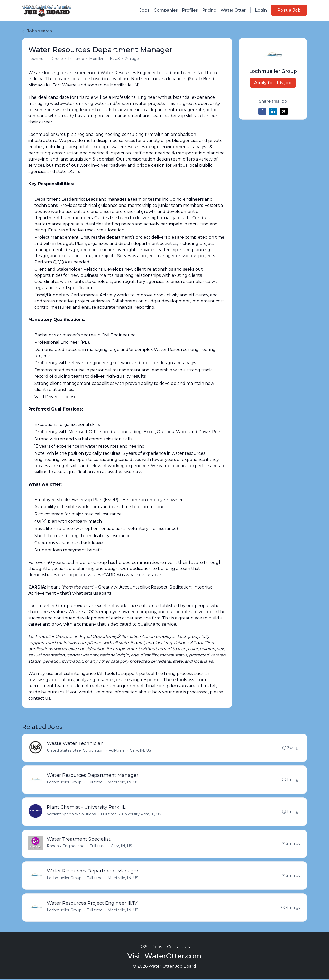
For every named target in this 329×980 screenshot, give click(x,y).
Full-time (76, 59)
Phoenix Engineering (66, 847)
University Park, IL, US (141, 815)
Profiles (190, 10)
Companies (166, 10)
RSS (143, 948)
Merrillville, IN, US (104, 59)
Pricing (209, 10)
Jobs (145, 10)
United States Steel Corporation (75, 750)
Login (261, 10)
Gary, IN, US (140, 750)
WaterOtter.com (173, 957)
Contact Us (178, 948)
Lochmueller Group (46, 59)
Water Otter (233, 10)
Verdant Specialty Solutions (71, 815)
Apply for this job (273, 83)
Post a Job (289, 10)
